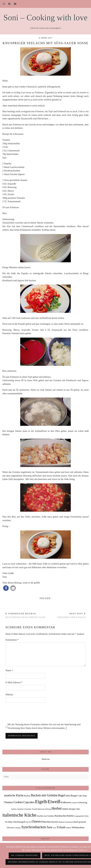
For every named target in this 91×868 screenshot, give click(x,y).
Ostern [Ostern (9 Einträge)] (36, 821)
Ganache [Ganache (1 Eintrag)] (74, 803)
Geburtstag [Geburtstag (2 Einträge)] (82, 802)
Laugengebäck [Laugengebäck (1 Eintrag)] (79, 816)
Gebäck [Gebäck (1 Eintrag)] (14, 809)
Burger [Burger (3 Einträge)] (74, 795)
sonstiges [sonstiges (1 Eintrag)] (18, 828)
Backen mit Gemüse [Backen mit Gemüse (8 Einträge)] (44, 795)
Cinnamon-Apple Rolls (71, 615)
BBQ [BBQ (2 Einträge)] (68, 796)
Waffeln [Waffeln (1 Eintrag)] (69, 828)
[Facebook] (9, 4)
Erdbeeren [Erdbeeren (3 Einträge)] (66, 802)
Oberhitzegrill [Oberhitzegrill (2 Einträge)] (19, 822)
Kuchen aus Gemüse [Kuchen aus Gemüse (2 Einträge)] (45, 816)
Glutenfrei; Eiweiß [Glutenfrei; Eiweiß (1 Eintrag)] (31, 809)
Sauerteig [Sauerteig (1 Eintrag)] (69, 822)
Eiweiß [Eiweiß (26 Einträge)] (54, 802)
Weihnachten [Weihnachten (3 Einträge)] (78, 827)
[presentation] (30, 713)
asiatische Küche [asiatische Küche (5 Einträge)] (14, 795)
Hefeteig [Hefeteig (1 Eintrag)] (48, 809)
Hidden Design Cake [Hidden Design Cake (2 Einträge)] (71, 809)
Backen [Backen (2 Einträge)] (27, 796)
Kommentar (12, 640)
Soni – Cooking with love (46, 18)
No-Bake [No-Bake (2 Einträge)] (9, 822)
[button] (6, 588)
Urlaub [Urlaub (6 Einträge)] (61, 827)
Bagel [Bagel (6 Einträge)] (62, 795)
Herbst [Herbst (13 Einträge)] (57, 808)
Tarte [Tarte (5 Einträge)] (49, 827)
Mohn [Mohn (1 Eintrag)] (86, 816)
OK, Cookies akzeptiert (25, 855)
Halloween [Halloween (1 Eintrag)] (41, 809)
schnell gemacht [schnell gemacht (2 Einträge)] (79, 822)
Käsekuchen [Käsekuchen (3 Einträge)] (61, 816)
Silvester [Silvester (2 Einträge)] (10, 828)
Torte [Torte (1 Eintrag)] (55, 828)
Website (9, 695)
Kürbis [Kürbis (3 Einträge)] (70, 816)
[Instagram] (4, 4)
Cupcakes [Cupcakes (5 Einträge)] (29, 802)
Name (9, 670)
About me (45, 759)
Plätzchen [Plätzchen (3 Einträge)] (46, 822)
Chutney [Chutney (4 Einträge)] (8, 802)
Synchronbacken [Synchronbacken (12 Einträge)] (34, 827)
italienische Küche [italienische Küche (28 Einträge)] (19, 815)
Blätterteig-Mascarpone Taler (25, 615)
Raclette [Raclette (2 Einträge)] (55, 822)
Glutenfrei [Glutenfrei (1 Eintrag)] (20, 809)
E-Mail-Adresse (14, 682)
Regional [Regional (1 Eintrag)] (62, 822)
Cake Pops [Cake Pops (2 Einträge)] (82, 796)
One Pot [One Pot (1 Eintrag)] (29, 822)
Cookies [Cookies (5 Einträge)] (18, 802)
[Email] (15, 4)
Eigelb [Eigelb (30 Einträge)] (41, 802)
